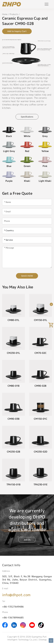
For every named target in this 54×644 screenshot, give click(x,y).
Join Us (27, 540)
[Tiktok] (41, 625)
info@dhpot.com (16, 595)
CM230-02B (14, 452)
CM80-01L (13, 320)
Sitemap (43, 640)
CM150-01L (41, 320)
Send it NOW (27, 276)
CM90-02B (40, 386)
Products (14, 14)
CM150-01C (41, 419)
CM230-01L (13, 353)
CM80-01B (14, 386)
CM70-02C (41, 353)
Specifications (27, 117)
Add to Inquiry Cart (17, 31)
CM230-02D (41, 452)
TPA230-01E (41, 484)
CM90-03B (14, 419)
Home (5, 14)
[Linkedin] (14, 625)
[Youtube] (32, 625)
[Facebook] (5, 625)
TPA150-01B (13, 484)
